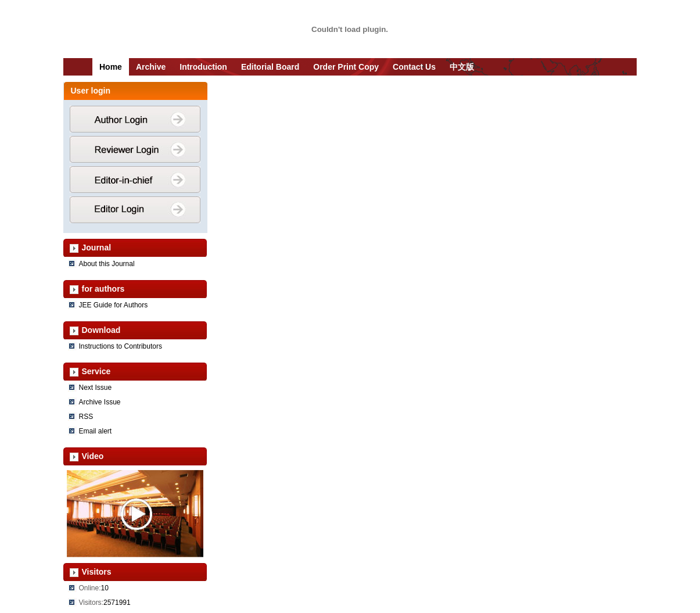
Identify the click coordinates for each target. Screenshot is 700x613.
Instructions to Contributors (121, 346)
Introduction (203, 67)
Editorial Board (270, 67)
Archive (151, 67)
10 (105, 588)
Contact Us (414, 67)
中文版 (462, 67)
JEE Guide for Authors (114, 305)
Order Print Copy (346, 67)
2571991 (117, 603)
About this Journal (107, 264)
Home (111, 67)
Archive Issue (100, 402)
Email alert (96, 431)
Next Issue (96, 388)
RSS (86, 417)
